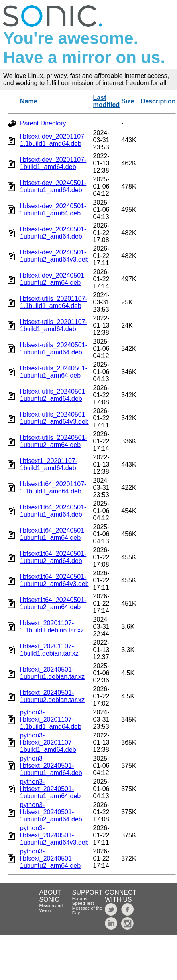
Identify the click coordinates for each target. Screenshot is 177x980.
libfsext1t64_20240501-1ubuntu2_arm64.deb (53, 603)
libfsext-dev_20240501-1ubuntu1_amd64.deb (53, 186)
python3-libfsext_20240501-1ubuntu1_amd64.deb (51, 766)
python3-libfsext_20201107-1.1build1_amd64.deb (51, 719)
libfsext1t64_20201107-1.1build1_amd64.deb (53, 488)
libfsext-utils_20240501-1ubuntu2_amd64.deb (54, 395)
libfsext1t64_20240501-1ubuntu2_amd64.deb (53, 557)
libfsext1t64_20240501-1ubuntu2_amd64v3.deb (54, 580)
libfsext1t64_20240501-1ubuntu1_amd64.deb (53, 511)
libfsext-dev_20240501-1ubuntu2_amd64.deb (53, 233)
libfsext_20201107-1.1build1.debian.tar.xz (52, 627)
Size (128, 101)
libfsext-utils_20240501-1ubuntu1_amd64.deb (54, 349)
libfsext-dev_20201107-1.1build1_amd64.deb (53, 140)
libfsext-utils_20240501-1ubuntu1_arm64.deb (54, 372)
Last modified (107, 101)
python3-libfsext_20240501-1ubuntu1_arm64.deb (50, 789)
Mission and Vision (51, 908)
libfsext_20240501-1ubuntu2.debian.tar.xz (52, 696)
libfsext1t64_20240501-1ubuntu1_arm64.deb (53, 534)
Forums (80, 898)
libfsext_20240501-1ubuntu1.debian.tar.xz (52, 673)
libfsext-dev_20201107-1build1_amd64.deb (53, 163)
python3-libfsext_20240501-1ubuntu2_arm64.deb (50, 858)
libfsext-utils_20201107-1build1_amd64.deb (54, 325)
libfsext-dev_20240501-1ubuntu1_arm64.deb (53, 210)
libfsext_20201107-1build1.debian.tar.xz (49, 650)
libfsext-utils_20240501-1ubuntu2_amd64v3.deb (54, 418)
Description (158, 101)
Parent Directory (43, 123)
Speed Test (83, 903)
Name (29, 101)
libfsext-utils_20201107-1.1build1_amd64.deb (54, 302)
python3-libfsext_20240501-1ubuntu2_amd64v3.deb (54, 835)
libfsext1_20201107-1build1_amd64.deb (49, 464)
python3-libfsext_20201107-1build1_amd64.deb (48, 742)
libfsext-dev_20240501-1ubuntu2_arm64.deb (53, 279)
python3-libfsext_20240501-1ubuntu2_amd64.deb (51, 812)
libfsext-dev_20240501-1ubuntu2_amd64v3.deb (54, 256)
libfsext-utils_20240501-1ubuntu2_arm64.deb (54, 441)
